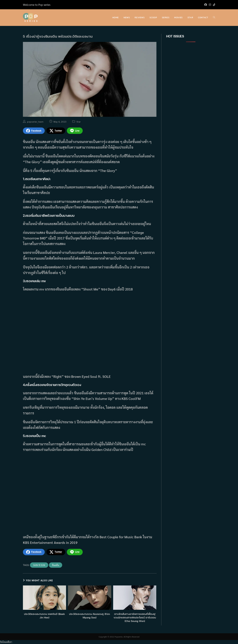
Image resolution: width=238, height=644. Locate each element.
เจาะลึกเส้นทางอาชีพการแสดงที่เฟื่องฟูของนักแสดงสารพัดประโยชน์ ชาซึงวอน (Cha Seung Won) (135, 618)
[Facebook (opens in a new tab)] (206, 5)
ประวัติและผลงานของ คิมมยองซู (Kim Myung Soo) (90, 616)
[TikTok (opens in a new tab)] (214, 5)
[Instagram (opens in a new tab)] (210, 5)
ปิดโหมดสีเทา (6, 642)
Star (79, 122)
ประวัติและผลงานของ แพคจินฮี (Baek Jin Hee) (44, 616)
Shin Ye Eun (39, 565)
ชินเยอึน (56, 565)
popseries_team (35, 122)
